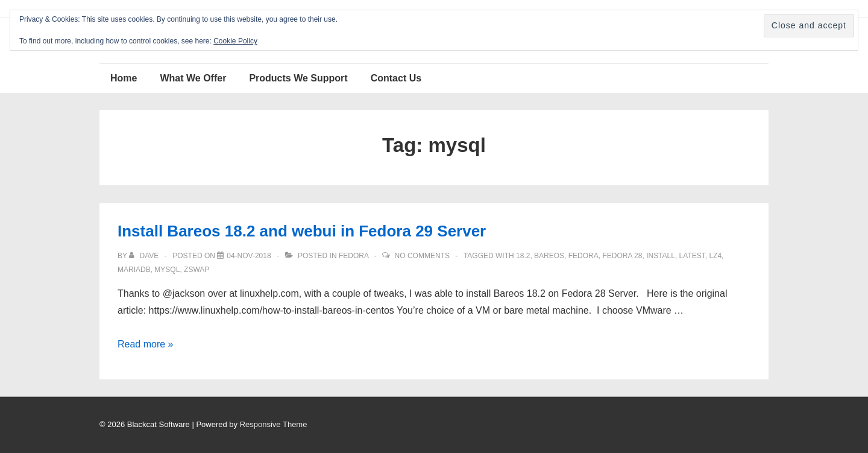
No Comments (422, 256)
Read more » (146, 344)
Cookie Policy (235, 41)
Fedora (354, 256)
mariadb (134, 270)
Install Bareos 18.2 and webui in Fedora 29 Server (302, 231)
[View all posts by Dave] (145, 256)
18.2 (523, 256)
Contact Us (396, 78)
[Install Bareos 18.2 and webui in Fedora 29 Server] (249, 256)
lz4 (715, 256)
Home (124, 78)
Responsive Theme (274, 424)
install (661, 256)
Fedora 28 (622, 256)
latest (692, 256)
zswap (197, 270)
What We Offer (193, 78)
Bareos (549, 256)
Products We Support (298, 78)
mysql (167, 270)
